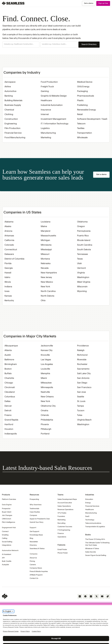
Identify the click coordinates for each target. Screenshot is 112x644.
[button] (21, 45)
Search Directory (89, 44)
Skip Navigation (0, 1)
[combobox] (21, 44)
